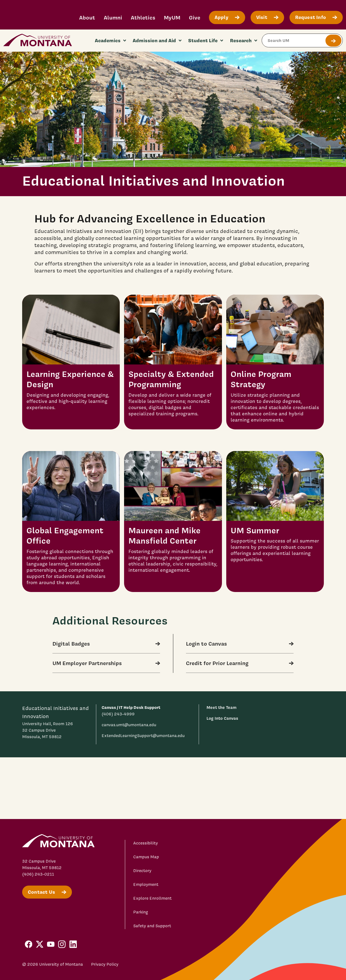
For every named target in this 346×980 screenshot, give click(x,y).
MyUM (172, 17)
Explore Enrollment (152, 898)
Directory (142, 871)
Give (195, 17)
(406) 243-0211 (38, 874)
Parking (141, 912)
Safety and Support (152, 926)
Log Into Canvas (222, 718)
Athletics (143, 17)
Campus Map (146, 857)
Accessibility (146, 843)
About (87, 17)
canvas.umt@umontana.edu (129, 725)
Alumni (113, 17)
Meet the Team (222, 707)
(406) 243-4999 (118, 714)
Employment (146, 884)
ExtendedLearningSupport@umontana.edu (143, 736)
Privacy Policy (105, 964)
